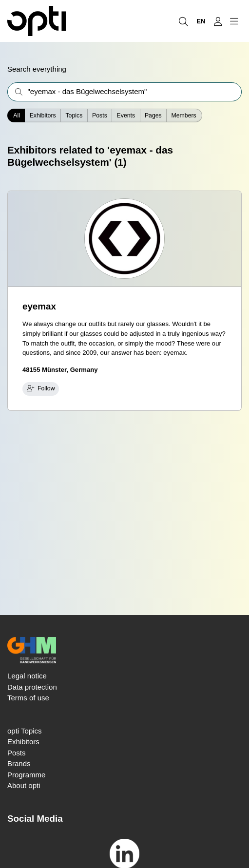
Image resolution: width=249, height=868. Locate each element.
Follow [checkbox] (41, 388)
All (17, 116)
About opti (24, 785)
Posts (17, 753)
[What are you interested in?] (124, 92)
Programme (26, 775)
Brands (19, 763)
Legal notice (27, 676)
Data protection (32, 687)
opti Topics (25, 731)
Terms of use (28, 698)
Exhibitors (43, 116)
